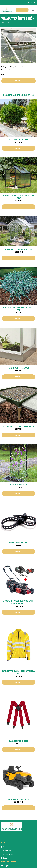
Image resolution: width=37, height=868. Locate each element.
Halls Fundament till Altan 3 (19, 368)
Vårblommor (7, 851)
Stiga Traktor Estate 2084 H (18, 799)
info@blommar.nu (30, 3)
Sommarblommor (9, 854)
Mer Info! (18, 81)
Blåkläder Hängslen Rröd (19, 741)
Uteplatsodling (20, 67)
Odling (12, 67)
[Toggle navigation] (33, 10)
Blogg (5, 858)
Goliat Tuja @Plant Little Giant (18, 139)
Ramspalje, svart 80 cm (18, 484)
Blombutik (22, 10)
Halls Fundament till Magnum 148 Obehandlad (19, 426)
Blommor (6, 847)
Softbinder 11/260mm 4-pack (19, 543)
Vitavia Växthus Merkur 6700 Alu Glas (19, 249)
